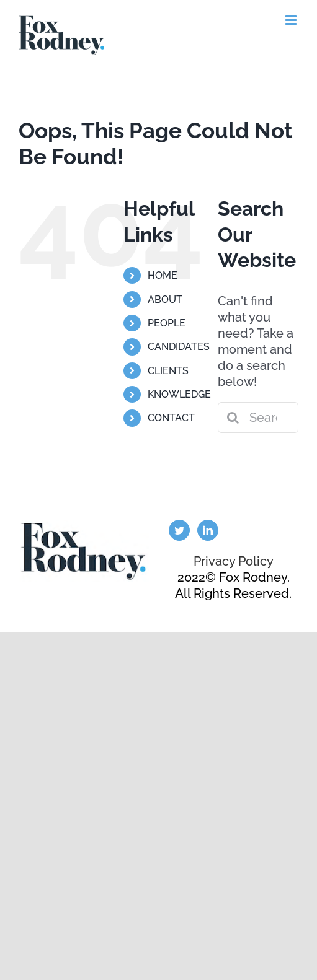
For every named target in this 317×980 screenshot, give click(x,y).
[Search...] (258, 418)
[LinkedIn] (208, 530)
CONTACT (171, 418)
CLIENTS (168, 371)
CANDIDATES (179, 347)
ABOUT (165, 300)
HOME (163, 275)
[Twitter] (179, 530)
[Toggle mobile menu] (292, 20)
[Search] (233, 418)
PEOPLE (167, 323)
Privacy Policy (234, 561)
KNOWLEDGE (179, 394)
